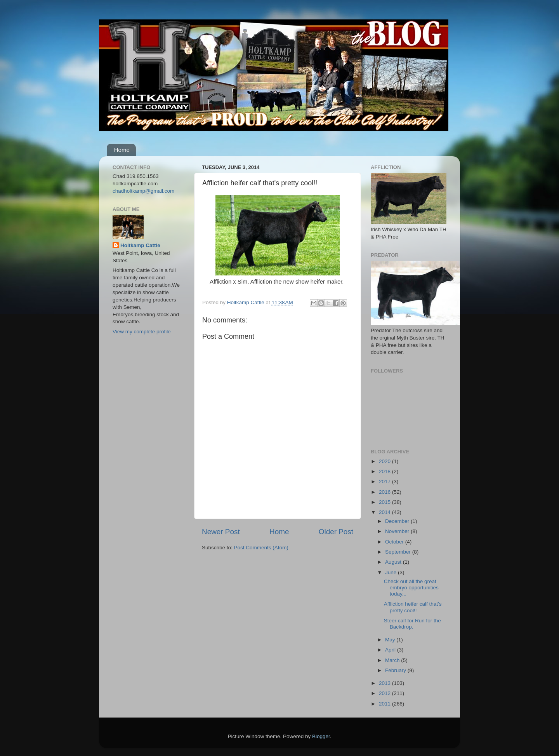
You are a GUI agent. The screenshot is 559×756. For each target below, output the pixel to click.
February (396, 670)
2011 (385, 704)
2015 (385, 502)
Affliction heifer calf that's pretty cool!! (413, 607)
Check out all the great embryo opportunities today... (411, 588)
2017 (385, 482)
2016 (385, 492)
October (395, 542)
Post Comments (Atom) (261, 548)
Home (122, 150)
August (394, 562)
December (398, 521)
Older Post (336, 532)
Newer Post (221, 532)
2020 (385, 461)
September (399, 552)
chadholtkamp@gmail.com (143, 191)
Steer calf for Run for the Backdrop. (412, 624)
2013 (385, 683)
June (391, 572)
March (393, 660)
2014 (385, 512)
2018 (385, 471)
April (391, 650)
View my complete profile (142, 332)
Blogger (321, 736)
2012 (385, 693)
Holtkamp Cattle (140, 245)
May (391, 640)
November (398, 531)
